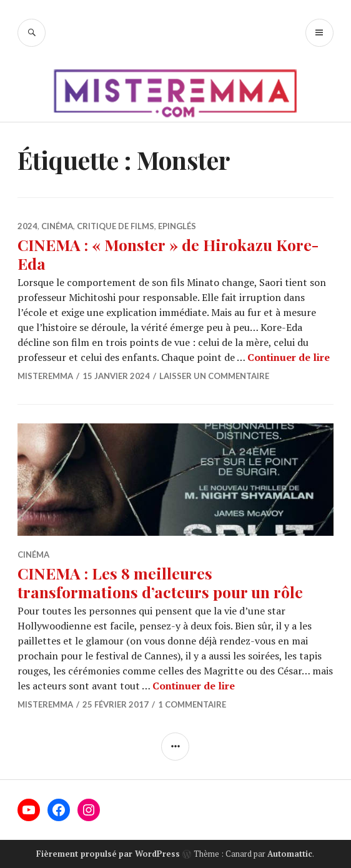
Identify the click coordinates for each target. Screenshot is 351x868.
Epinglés (177, 226)
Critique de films (116, 226)
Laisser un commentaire (214, 376)
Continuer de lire (289, 357)
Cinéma (57, 226)
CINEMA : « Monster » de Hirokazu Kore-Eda (168, 254)
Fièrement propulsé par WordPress (108, 854)
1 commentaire (192, 704)
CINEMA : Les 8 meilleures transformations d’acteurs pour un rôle (160, 582)
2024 (27, 226)
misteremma (45, 376)
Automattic (290, 854)
